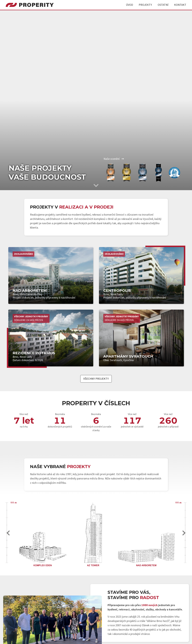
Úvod (129, 5)
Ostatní (163, 5)
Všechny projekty (96, 379)
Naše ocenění (114, 159)
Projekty (145, 5)
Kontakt (180, 5)
